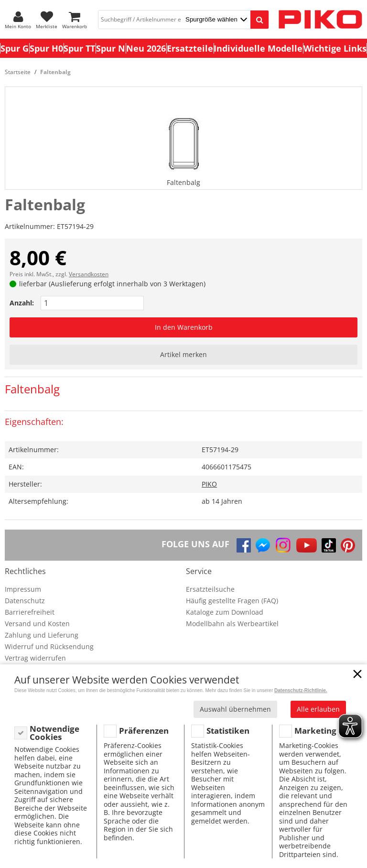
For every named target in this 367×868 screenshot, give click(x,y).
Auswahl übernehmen (235, 709)
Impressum (23, 589)
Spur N (111, 48)
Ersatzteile (190, 48)
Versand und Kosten (37, 624)
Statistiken (228, 731)
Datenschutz (25, 601)
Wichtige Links (335, 48)
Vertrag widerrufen (35, 658)
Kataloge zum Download (225, 612)
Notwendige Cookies (54, 733)
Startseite (18, 72)
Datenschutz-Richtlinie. (301, 690)
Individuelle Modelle (258, 48)
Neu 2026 (146, 48)
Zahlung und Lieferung (42, 635)
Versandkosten (89, 274)
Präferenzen (144, 731)
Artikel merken (183, 354)
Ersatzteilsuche (210, 589)
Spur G (15, 48)
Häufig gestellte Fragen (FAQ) (232, 601)
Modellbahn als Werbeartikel (232, 624)
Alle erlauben (318, 709)
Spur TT (79, 48)
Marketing (315, 731)
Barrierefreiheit (30, 612)
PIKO (209, 484)
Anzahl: (22, 303)
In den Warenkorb (184, 327)
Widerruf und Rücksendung (49, 646)
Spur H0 (46, 48)
